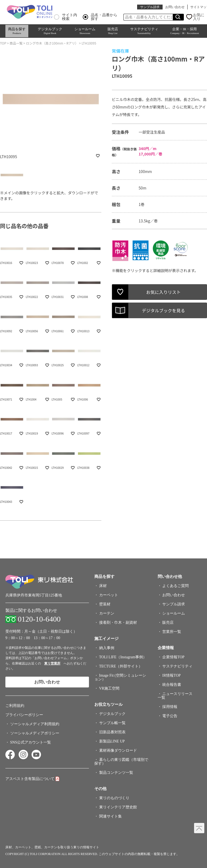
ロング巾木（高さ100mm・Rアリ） (52, 43)
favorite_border (98, 156)
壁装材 (105, 604)
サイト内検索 (65, 17)
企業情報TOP (173, 657)
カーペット (109, 595)
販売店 (113, 31)
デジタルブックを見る (164, 310)
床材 (103, 586)
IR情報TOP (171, 675)
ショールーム (85, 31)
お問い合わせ (175, 7)
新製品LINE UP (112, 741)
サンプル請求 (150, 7)
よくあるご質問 (175, 586)
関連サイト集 (111, 816)
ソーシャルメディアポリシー (35, 733)
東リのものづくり (114, 798)
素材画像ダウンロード (118, 750)
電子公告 (170, 716)
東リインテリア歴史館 (118, 807)
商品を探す (17, 31)
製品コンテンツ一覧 (116, 773)
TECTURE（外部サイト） (121, 666)
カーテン (107, 613)
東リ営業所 (52, 663)
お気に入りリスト (163, 292)
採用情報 (170, 707)
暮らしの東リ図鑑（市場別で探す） (121, 762)
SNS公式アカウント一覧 (31, 742)
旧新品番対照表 (112, 732)
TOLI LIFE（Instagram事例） (123, 657)
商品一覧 (16, 43)
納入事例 (107, 648)
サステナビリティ (144, 31)
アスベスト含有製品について (30, 779)
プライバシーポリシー (24, 715)
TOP (3, 43)
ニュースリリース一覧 (175, 696)
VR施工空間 (109, 688)
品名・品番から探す (100, 17)
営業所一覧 (172, 632)
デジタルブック (50, 31)
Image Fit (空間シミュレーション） (120, 677)
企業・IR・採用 (184, 31)
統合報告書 (172, 685)
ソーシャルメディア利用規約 (35, 724)
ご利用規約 (15, 706)
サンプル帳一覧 (112, 723)
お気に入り (199, 17)
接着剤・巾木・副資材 (118, 623)
